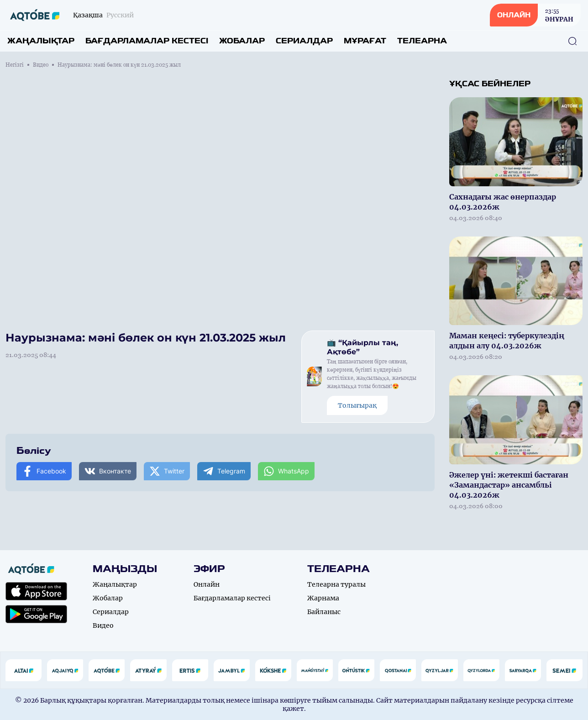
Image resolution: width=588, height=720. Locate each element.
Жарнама (323, 598)
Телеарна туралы (336, 584)
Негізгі (15, 65)
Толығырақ (357, 405)
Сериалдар (304, 41)
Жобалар (242, 41)
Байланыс (324, 612)
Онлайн (207, 584)
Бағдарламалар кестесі (147, 41)
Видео (41, 65)
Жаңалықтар (41, 41)
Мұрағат (365, 41)
